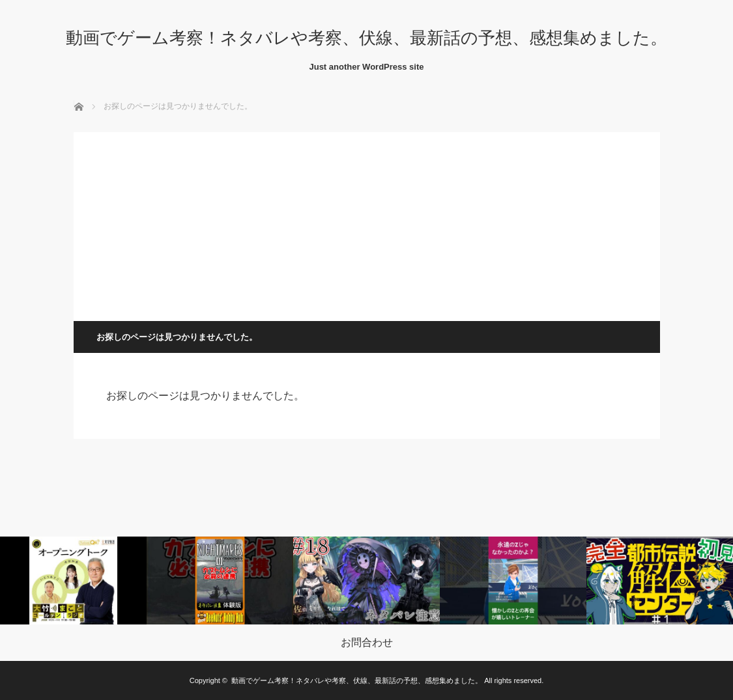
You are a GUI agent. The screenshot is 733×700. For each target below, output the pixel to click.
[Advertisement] (367, 223)
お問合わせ (367, 643)
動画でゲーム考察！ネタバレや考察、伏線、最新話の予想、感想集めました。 (366, 38)
